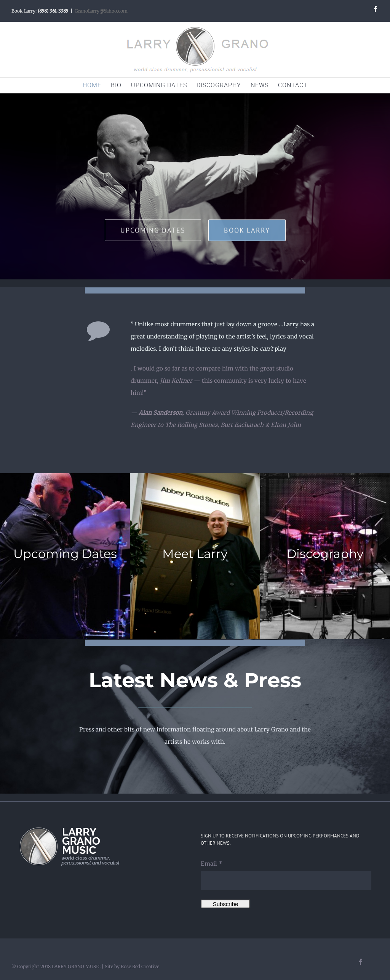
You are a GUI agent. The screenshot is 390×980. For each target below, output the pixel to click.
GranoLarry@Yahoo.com (101, 11)
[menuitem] (97, 85)
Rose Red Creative (140, 966)
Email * (212, 864)
